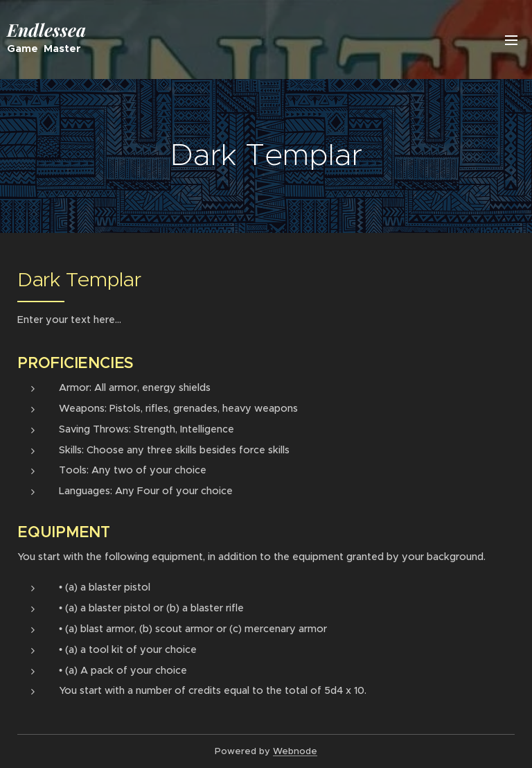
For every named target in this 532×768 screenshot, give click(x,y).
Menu (511, 40)
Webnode (295, 751)
